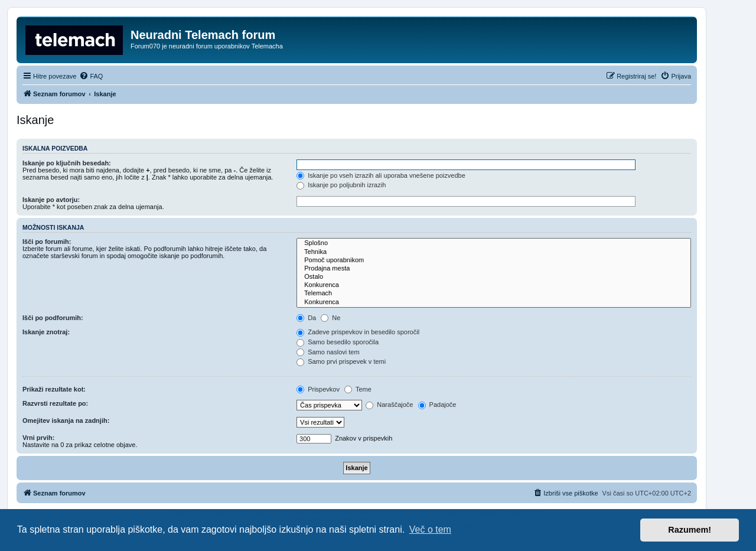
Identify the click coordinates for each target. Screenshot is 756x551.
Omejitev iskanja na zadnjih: (66, 420)
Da (306, 318)
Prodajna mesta (494, 269)
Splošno (494, 243)
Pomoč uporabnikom (494, 260)
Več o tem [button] (430, 529)
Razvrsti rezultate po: (55, 403)
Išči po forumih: (47, 242)
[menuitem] (91, 76)
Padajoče (437, 405)
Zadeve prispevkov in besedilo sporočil (358, 332)
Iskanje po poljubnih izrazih (341, 185)
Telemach (494, 294)
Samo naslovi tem (328, 352)
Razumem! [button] (690, 530)
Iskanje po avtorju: (51, 200)
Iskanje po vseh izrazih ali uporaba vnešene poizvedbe (381, 175)
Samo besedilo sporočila (338, 342)
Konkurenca (494, 285)
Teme (358, 389)
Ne (330, 318)
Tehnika (494, 252)
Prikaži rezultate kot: (54, 389)
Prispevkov (318, 389)
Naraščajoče (389, 405)
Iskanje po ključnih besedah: (67, 163)
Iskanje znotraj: (46, 332)
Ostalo (494, 277)
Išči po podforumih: (53, 318)
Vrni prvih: (38, 438)
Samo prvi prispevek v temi (341, 361)
